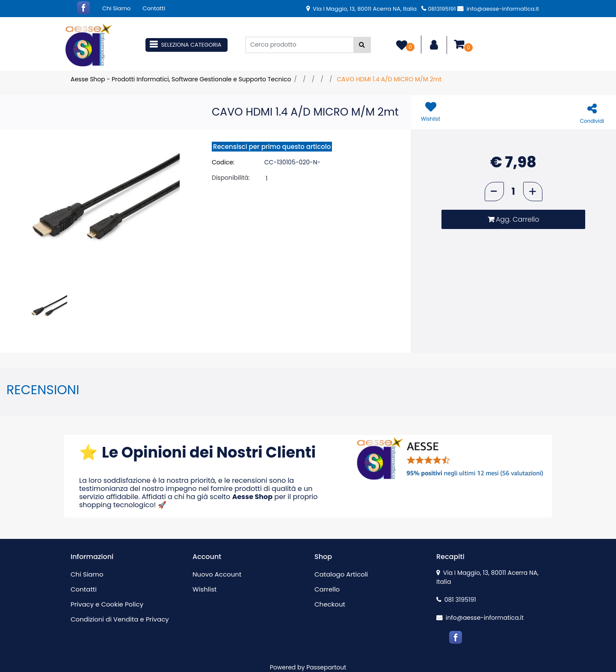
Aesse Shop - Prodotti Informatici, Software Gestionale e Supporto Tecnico (181, 79)
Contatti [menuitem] (154, 8)
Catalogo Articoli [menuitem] (341, 574)
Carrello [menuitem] (327, 589)
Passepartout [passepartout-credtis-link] (326, 667)
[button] (362, 45)
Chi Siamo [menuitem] (116, 8)
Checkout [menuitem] (330, 604)
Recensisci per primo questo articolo (272, 147)
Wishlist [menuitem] (204, 589)
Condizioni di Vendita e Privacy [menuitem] (120, 619)
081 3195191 (456, 600)
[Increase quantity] (533, 192)
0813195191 (438, 9)
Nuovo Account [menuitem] (217, 574)
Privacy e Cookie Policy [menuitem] (107, 604)
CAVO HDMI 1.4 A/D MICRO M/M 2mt (389, 79)
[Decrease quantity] (494, 192)
